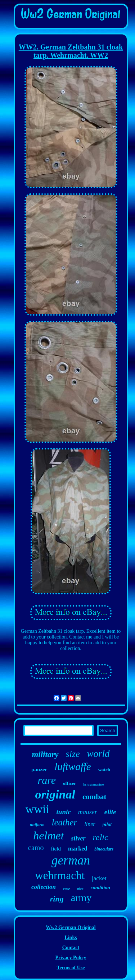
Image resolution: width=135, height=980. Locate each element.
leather (64, 822)
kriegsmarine (93, 784)
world (98, 754)
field (56, 849)
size (73, 754)
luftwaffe (73, 767)
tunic (64, 812)
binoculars (104, 849)
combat (94, 797)
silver (78, 838)
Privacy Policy (71, 958)
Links (71, 937)
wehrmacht (60, 875)
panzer (39, 769)
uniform (37, 825)
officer (69, 783)
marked (78, 849)
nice (80, 889)
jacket (99, 878)
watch (104, 770)
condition (100, 888)
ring (57, 899)
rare (47, 780)
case (67, 889)
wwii (37, 809)
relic (101, 837)
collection (44, 887)
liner (90, 824)
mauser (88, 812)
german (71, 860)
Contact (71, 948)
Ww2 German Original (71, 927)
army (81, 898)
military (45, 755)
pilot (107, 824)
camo (36, 848)
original (55, 794)
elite (110, 812)
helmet (48, 835)
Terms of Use (71, 968)
